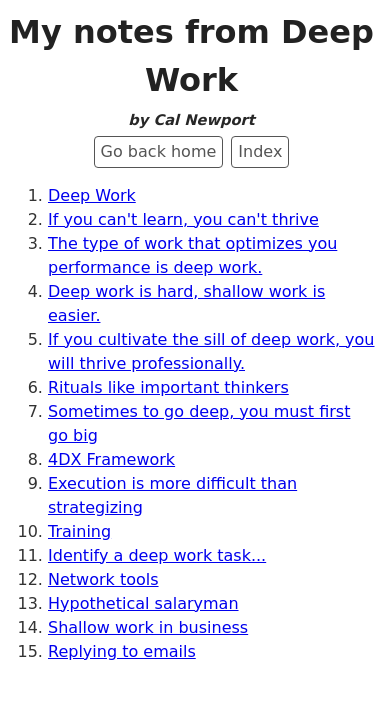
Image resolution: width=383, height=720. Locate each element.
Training (79, 531)
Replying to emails (122, 651)
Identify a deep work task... (157, 555)
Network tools (103, 579)
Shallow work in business (148, 627)
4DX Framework (111, 459)
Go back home (159, 151)
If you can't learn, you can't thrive (183, 219)
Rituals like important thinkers (168, 387)
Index (260, 151)
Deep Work (92, 195)
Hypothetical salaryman (143, 603)
